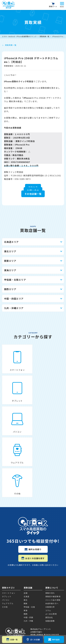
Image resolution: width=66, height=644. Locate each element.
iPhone (6, 547)
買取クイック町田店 (25, 141)
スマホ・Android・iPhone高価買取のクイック (19, 36)
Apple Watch (9, 599)
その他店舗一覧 (33, 194)
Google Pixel (9, 563)
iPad (4, 590)
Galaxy (6, 578)
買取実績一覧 (44, 36)
